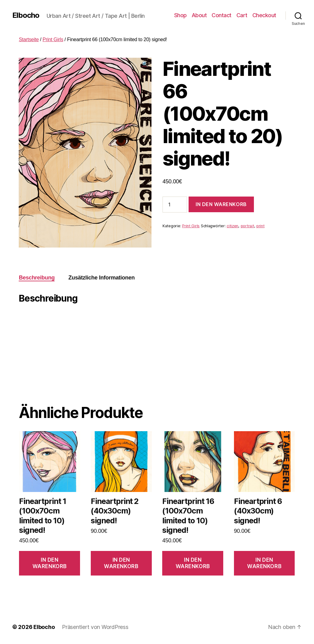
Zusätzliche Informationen (101, 278)
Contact (222, 15)
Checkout (264, 15)
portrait (247, 226)
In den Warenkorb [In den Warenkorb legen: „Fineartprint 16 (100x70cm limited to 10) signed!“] (193, 563)
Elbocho (26, 15)
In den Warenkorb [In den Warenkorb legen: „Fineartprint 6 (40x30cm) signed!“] (264, 563)
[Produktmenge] (175, 205)
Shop (180, 15)
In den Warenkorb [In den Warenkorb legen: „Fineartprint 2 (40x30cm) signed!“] (121, 563)
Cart (242, 15)
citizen (232, 226)
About (199, 15)
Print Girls (53, 39)
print (260, 226)
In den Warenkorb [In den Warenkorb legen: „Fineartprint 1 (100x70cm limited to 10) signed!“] (50, 563)
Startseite (29, 39)
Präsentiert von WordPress (95, 627)
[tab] (37, 278)
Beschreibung (37, 278)
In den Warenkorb (221, 204)
